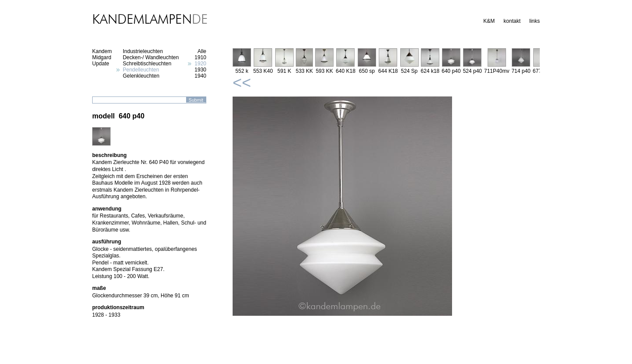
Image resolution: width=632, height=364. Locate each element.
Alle (202, 51)
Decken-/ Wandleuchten (151, 57)
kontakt (512, 21)
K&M (489, 21)
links (535, 21)
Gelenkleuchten (141, 76)
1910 (200, 57)
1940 (200, 76)
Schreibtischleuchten (147, 64)
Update (101, 64)
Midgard (102, 57)
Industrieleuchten (143, 51)
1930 (200, 70)
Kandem (102, 51)
